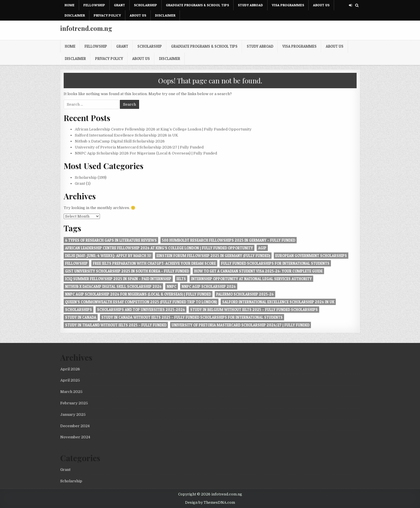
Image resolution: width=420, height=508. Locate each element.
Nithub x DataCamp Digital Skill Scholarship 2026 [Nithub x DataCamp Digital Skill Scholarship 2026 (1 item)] (113, 286)
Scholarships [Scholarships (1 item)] (79, 310)
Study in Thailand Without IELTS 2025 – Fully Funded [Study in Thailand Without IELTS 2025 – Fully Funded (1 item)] (116, 325)
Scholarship (145, 5)
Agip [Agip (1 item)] (262, 248)
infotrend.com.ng (86, 28)
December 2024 (75, 426)
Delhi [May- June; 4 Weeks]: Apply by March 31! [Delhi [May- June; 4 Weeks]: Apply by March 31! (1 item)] (108, 256)
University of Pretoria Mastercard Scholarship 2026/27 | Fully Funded (139, 147)
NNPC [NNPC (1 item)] (172, 286)
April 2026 (70, 369)
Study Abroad (250, 5)
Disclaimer (75, 15)
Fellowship (94, 5)
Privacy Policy (107, 15)
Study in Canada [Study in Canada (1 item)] (81, 317)
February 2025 (74, 403)
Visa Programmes (288, 5)
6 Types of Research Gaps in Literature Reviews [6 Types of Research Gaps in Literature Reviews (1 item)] (111, 240)
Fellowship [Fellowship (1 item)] (76, 263)
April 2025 (70, 380)
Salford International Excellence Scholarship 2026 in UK (126, 135)
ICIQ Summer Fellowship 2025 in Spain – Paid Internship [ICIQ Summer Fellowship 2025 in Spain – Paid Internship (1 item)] (118, 279)
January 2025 (73, 414)
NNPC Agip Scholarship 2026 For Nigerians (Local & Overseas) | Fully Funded (146, 153)
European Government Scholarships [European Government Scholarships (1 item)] (311, 256)
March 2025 (71, 392)
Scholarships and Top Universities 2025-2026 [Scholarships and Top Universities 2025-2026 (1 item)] (141, 310)
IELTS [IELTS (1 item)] (181, 279)
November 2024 (75, 437)
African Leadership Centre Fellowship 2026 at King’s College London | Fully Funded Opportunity (163, 129)
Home (70, 5)
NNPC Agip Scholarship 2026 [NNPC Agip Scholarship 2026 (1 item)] (209, 286)
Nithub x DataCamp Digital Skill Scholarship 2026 (120, 141)
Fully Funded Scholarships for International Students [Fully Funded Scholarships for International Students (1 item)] (275, 263)
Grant (119, 5)
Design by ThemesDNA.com (210, 503)
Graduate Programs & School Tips (197, 5)
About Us (321, 5)
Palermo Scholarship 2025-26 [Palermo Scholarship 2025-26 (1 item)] (245, 294)
